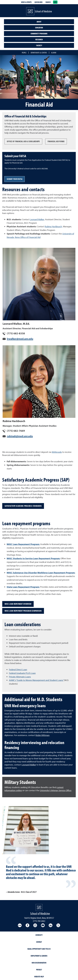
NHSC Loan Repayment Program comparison (23, 611)
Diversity (39, 935)
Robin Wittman (42, 735)
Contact (39, 942)
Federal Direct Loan (18, 670)
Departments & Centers (39, 53)
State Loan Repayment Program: (23, 587)
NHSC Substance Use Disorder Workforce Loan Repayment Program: (41, 573)
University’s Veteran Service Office (56, 790)
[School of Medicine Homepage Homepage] (39, 907)
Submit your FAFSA (15, 179)
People (24, 53)
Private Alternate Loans (20, 677)
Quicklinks (39, 2)
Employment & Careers (39, 956)
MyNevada (57, 452)
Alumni (54, 53)
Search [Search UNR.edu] (48, 2)
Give (55, 2)
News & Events (26, 2)
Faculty (39, 45)
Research (39, 39)
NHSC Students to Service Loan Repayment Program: (33, 558)
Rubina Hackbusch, (54, 226)
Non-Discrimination (39, 963)
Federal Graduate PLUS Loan (22, 673)
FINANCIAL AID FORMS (56, 141)
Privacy (39, 970)
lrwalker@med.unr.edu (20, 339)
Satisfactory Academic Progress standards (23, 506)
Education (39, 28)
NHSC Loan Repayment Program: (23, 544)
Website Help (39, 977)
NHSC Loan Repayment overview (18, 604)
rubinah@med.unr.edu (20, 436)
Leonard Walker (37, 219)
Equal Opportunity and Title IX (39, 949)
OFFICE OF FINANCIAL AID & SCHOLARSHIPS (23, 141)
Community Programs (39, 34)
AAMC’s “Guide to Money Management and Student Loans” (36, 680)
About (39, 22)
